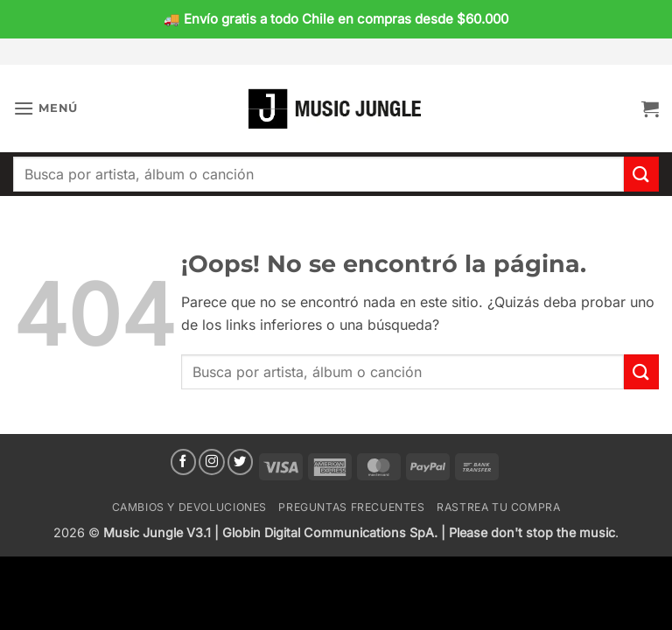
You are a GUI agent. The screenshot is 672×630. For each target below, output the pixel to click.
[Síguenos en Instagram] (212, 462)
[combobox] (318, 174)
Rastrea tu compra (498, 507)
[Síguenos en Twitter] (241, 462)
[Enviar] (641, 174)
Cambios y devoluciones (189, 507)
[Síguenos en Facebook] (184, 462)
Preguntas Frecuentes (351, 507)
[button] (45, 108)
